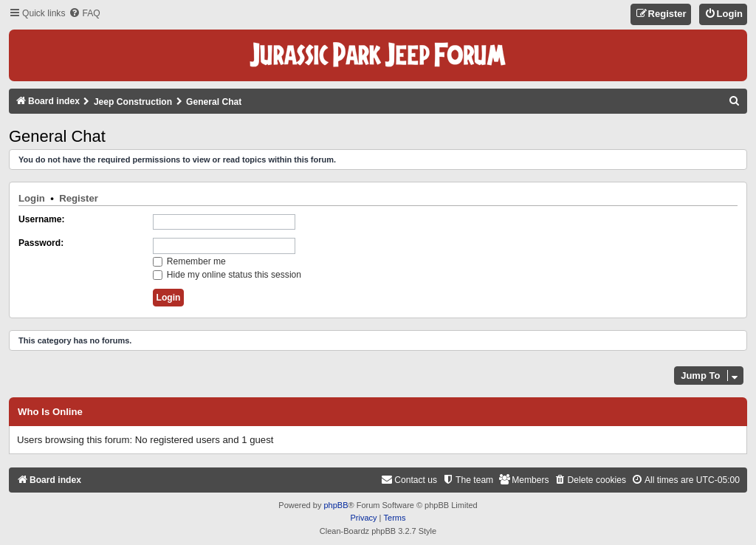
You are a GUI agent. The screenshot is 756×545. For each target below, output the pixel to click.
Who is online (50, 412)
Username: (42, 219)
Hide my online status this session (227, 275)
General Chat (57, 136)
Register (79, 198)
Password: (41, 243)
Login (32, 198)
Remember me (189, 261)
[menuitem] (84, 14)
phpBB (336, 505)
